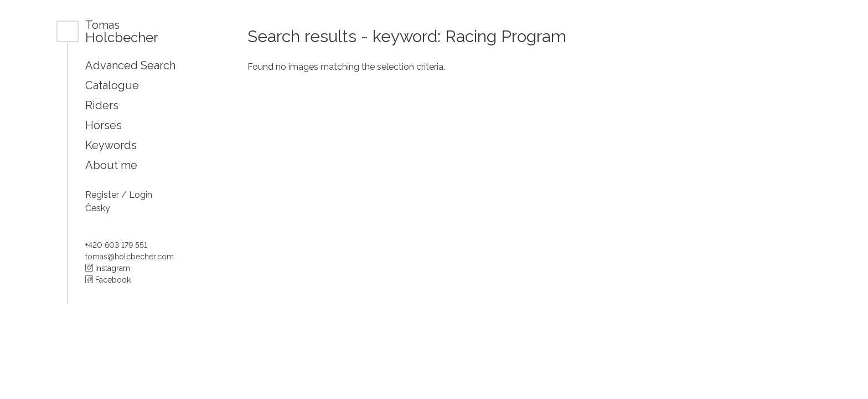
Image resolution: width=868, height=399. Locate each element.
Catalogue (112, 85)
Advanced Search (130, 65)
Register (103, 195)
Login (141, 195)
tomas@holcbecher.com (130, 257)
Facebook (108, 280)
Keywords (111, 145)
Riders (102, 105)
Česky (98, 208)
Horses (104, 125)
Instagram (108, 268)
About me (111, 165)
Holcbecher (122, 31)
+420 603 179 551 (116, 245)
